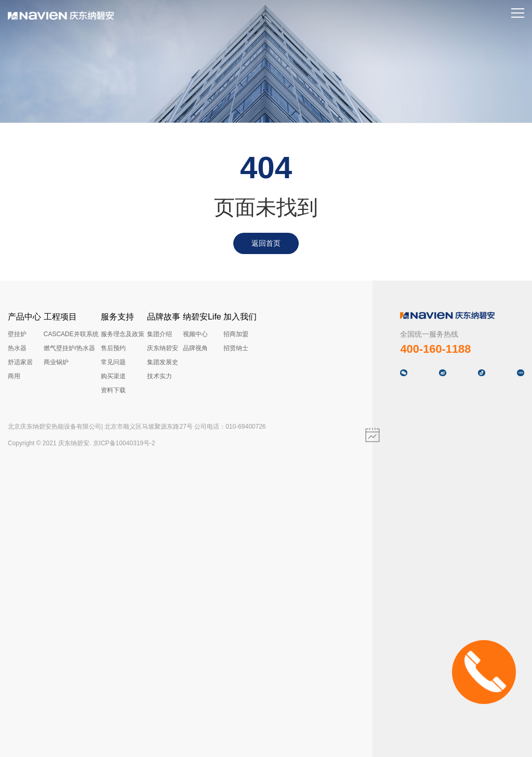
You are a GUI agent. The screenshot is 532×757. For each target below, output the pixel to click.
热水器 (17, 348)
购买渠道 (113, 376)
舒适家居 (20, 362)
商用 (14, 376)
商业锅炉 (56, 362)
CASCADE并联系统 (71, 334)
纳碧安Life (202, 317)
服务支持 (117, 317)
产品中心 (24, 317)
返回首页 (266, 243)
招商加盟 (236, 334)
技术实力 (159, 376)
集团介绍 (159, 334)
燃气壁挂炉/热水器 (69, 348)
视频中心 (195, 334)
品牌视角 (195, 348)
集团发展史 (163, 362)
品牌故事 (164, 317)
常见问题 (113, 362)
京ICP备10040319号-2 (124, 443)
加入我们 (240, 317)
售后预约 (113, 348)
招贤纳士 (236, 348)
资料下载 (113, 390)
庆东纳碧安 (163, 348)
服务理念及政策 (123, 334)
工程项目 (60, 317)
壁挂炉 (17, 334)
